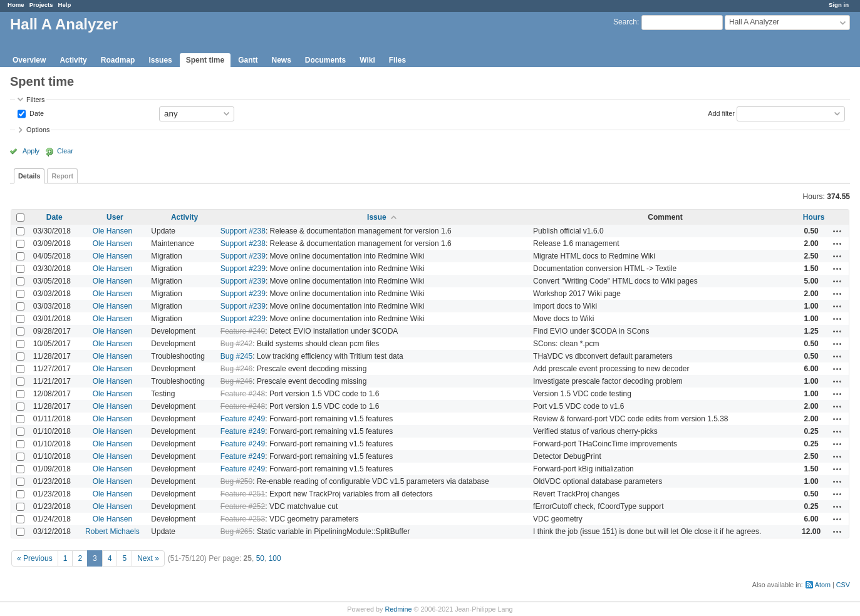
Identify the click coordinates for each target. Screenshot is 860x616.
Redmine (398, 609)
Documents (325, 60)
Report (62, 176)
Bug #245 (236, 356)
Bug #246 (236, 369)
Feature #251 (243, 494)
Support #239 (243, 256)
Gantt (248, 60)
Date (36, 113)
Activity (73, 60)
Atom (823, 585)
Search (625, 22)
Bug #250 (236, 481)
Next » (148, 558)
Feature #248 (243, 394)
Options (38, 130)
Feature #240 (243, 331)
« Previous (35, 558)
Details (29, 176)
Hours (814, 217)
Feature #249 (243, 419)
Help (65, 5)
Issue (377, 217)
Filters (35, 100)
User (115, 217)
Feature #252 (243, 506)
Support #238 (243, 231)
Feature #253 (243, 519)
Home (16, 5)
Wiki (367, 60)
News (281, 60)
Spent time (205, 60)
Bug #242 (236, 344)
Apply (31, 151)
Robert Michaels (112, 531)
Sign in (839, 5)
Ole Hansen (112, 231)
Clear (65, 151)
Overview (29, 60)
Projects (41, 5)
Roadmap (118, 60)
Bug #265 (236, 531)
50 (260, 558)
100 (275, 558)
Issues (160, 60)
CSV (843, 585)
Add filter (721, 113)
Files (397, 60)
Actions (837, 231)
